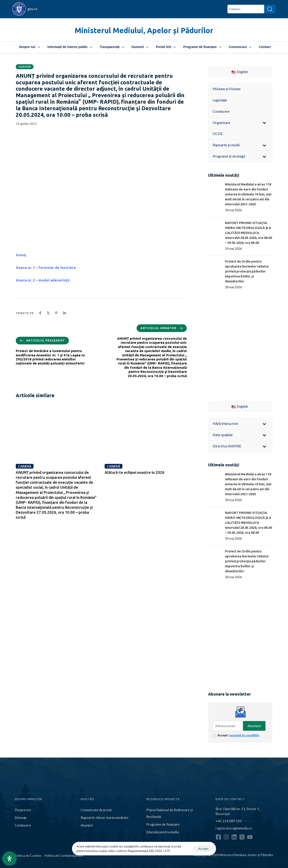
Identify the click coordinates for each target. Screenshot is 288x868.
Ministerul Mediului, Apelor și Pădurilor (144, 30)
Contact (265, 47)
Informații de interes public (70, 47)
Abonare (254, 726)
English (240, 72)
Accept (238, 735)
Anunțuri (87, 825)
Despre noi (29, 47)
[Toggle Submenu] (264, 123)
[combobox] (246, 9)
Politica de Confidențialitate (64, 855)
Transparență (112, 47)
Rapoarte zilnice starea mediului (104, 818)
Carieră (25, 67)
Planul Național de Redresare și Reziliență (170, 813)
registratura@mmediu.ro (234, 828)
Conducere (23, 825)
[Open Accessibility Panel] (9, 859)
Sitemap (21, 818)
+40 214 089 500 (229, 821)
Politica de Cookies (28, 855)
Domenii (140, 47)
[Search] (270, 9)
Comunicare (240, 47)
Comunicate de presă (96, 810)
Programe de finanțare (202, 47)
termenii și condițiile (244, 735)
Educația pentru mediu (163, 832)
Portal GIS (166, 47)
